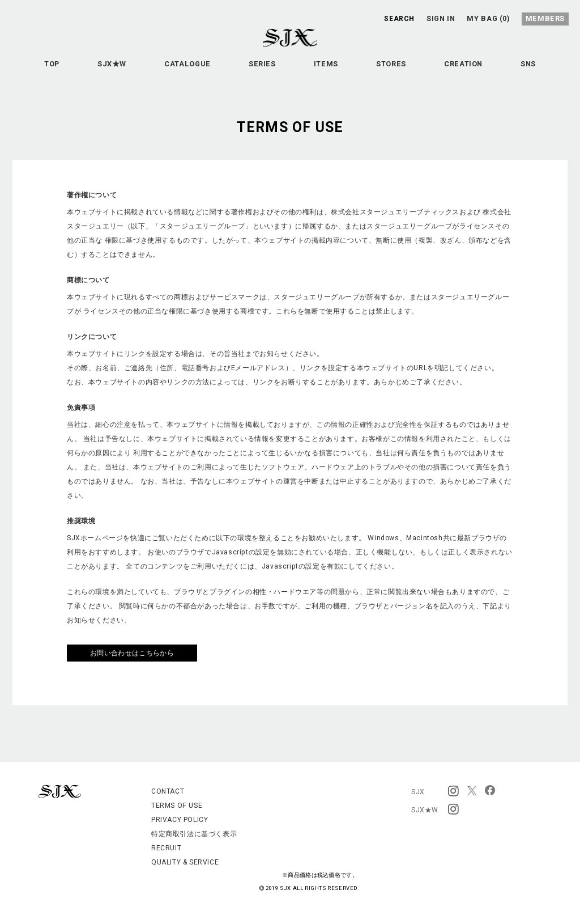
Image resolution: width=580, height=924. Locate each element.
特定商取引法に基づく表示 (194, 834)
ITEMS (358, 69)
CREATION (509, 69)
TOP (60, 69)
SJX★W (127, 69)
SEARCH (398, 18)
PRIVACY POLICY (180, 820)
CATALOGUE (208, 69)
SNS (290, 98)
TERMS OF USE (177, 806)
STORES (430, 69)
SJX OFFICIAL (281, 50)
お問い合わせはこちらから (132, 653)
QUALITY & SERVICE (185, 862)
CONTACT (168, 791)
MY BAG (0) (491, 18)
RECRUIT (166, 848)
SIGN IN (442, 18)
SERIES (289, 69)
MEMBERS (547, 18)
